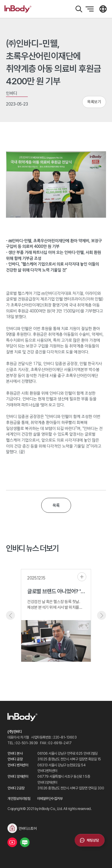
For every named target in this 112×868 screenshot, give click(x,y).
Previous (10, 615)
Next (102, 615)
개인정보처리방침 (19, 798)
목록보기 (94, 102)
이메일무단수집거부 (50, 798)
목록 (56, 505)
